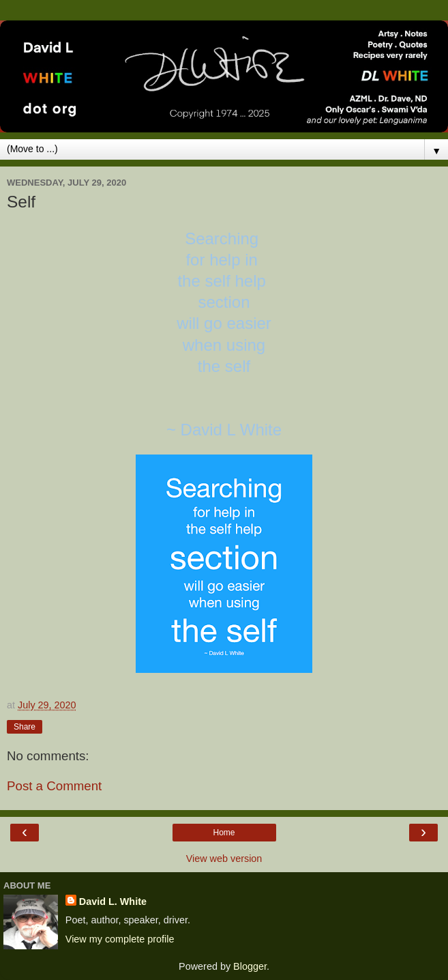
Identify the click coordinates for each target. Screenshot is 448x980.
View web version (224, 859)
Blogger (250, 966)
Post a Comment (54, 786)
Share (25, 727)
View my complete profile (120, 939)
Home (224, 833)
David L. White (113, 902)
